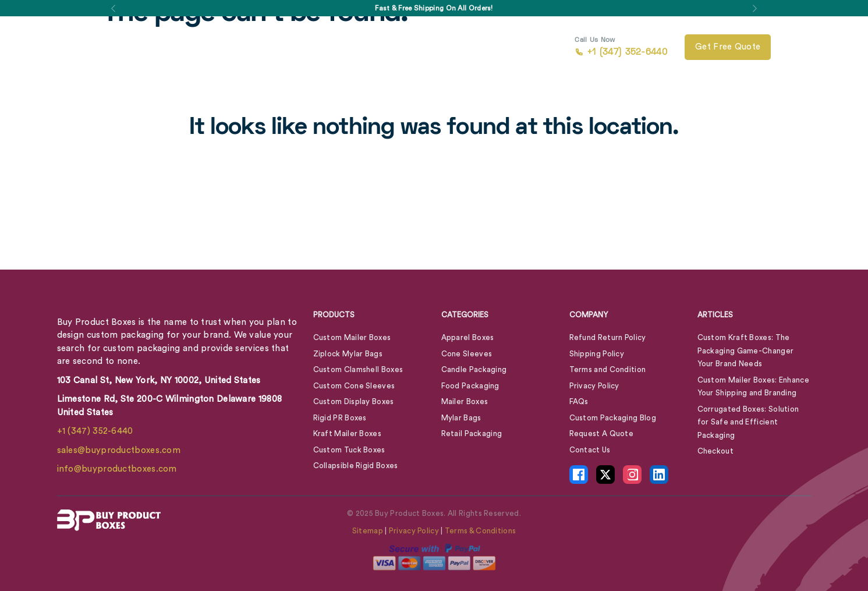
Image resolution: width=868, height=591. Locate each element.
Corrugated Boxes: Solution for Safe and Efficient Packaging (748, 422)
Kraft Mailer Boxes (347, 433)
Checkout (715, 451)
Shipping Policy (597, 354)
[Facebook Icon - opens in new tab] (579, 475)
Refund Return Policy (608, 337)
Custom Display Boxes (354, 401)
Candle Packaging (474, 369)
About (360, 47)
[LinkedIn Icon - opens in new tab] (659, 475)
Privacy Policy (594, 386)
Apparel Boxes (468, 337)
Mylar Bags (461, 418)
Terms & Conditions (480, 531)
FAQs (579, 401)
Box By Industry (287, 47)
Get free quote (728, 47)
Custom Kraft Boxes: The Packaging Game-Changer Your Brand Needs (746, 351)
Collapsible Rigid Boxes (356, 466)
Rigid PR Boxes (340, 418)
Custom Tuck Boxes (349, 450)
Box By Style (202, 47)
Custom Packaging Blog (613, 418)
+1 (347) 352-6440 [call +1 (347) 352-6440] (621, 47)
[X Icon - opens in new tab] (605, 475)
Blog (408, 47)
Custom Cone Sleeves (354, 386)
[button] (114, 8)
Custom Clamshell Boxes (358, 369)
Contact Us (452, 47)
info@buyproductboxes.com (117, 469)
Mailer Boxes (465, 401)
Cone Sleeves (467, 354)
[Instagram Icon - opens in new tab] (632, 475)
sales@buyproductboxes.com (119, 450)
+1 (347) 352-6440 (95, 431)
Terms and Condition (608, 369)
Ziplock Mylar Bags (348, 354)
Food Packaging (470, 386)
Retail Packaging (472, 433)
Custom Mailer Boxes (352, 337)
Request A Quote (602, 433)
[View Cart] (795, 47)
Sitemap (368, 531)
